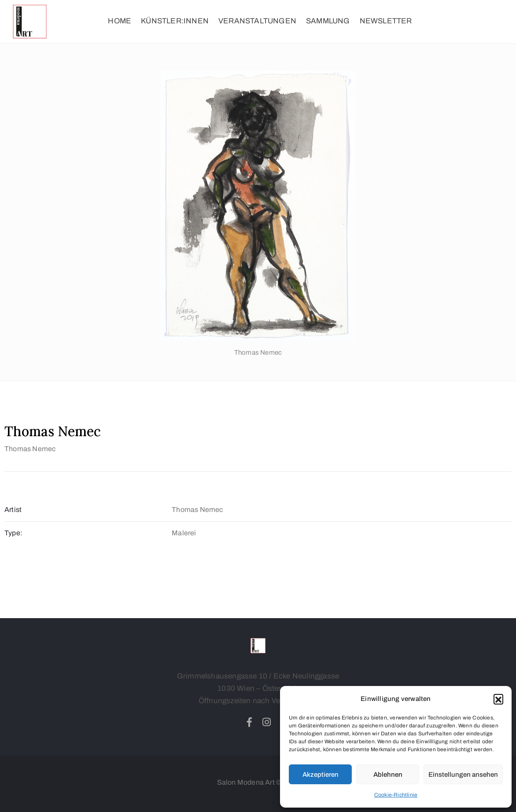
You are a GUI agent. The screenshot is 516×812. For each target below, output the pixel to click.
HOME (120, 21)
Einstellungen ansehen (463, 775)
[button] (498, 699)
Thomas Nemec (30, 449)
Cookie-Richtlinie (396, 795)
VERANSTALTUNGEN (257, 21)
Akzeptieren (321, 775)
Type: (13, 533)
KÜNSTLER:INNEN (175, 21)
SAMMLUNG (328, 21)
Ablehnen (388, 775)
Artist (13, 510)
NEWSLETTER (386, 21)
